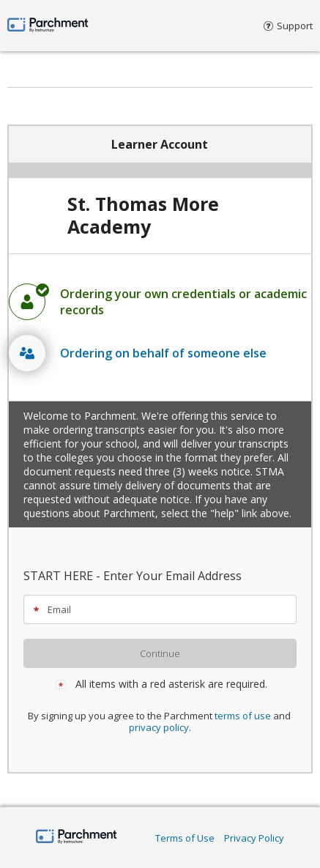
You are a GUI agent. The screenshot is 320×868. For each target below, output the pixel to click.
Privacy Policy (254, 838)
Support (288, 26)
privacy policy (159, 727)
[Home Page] (77, 838)
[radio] (160, 302)
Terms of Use (185, 838)
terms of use (243, 716)
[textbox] (167, 609)
